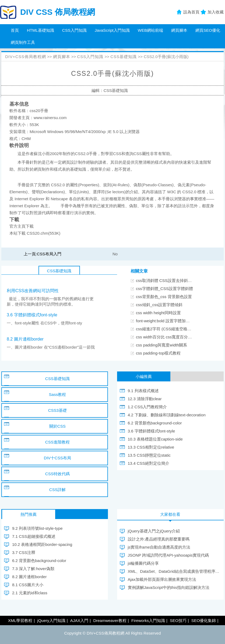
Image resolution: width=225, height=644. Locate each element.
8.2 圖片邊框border (25, 339)
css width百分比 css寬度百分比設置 (168, 337)
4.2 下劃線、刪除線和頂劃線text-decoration (167, 415)
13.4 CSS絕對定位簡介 (149, 463)
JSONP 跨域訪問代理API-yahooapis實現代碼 (168, 555)
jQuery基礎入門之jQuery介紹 (154, 531)
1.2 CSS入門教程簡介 (147, 407)
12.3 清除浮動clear (145, 399)
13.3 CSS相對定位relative (151, 447)
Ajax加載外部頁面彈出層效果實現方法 (162, 579)
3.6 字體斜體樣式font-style (32, 315)
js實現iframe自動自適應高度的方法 (159, 547)
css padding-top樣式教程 (158, 353)
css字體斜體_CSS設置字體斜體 (164, 289)
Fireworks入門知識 (148, 620)
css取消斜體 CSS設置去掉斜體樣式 (168, 280)
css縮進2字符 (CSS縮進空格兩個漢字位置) (174, 329)
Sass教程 (57, 394)
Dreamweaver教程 (110, 620)
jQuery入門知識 (51, 620)
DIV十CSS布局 (57, 458)
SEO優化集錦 (204, 620)
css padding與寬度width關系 (161, 345)
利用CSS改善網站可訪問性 (33, 291)
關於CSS (57, 426)
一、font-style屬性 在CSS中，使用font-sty (44, 323)
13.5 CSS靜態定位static (149, 455)
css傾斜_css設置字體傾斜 (159, 305)
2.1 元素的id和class (30, 593)
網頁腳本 (179, 30)
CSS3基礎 (57, 410)
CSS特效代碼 (57, 474)
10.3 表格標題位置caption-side (155, 439)
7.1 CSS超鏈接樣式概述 (34, 536)
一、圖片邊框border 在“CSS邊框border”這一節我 (51, 347)
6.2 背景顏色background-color (155, 423)
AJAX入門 (79, 620)
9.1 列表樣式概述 (143, 391)
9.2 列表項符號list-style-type (37, 528)
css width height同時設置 (158, 313)
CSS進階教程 (57, 442)
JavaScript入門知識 (112, 30)
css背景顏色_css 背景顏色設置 (164, 297)
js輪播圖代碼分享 (143, 563)
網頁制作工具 (23, 42)
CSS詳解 (57, 490)
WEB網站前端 (150, 30)
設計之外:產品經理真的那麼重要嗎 (159, 539)
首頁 (15, 30)
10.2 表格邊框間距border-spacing (42, 544)
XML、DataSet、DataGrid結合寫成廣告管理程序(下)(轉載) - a (174, 571)
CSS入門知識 (74, 30)
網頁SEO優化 (208, 30)
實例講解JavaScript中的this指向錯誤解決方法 (169, 587)
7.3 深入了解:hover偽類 (33, 569)
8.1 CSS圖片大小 (28, 585)
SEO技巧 (178, 620)
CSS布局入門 (49, 254)
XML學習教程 (20, 620)
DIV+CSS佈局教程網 (26, 57)
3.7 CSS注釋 (24, 552)
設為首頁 (191, 12)
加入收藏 (216, 12)
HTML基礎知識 (41, 30)
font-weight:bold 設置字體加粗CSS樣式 (171, 321)
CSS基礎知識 (124, 57)
